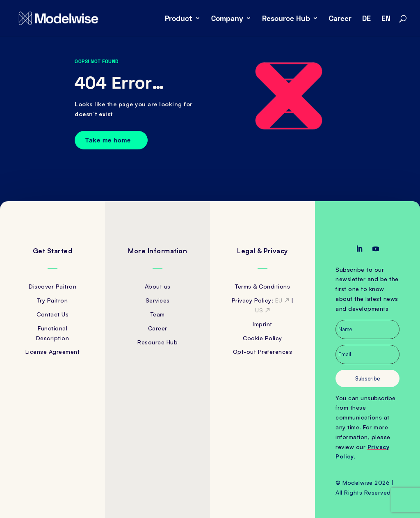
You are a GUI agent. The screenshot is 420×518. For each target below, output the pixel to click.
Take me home (108, 140)
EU (282, 300)
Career (340, 19)
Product (179, 19)
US (262, 310)
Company (227, 19)
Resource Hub (286, 19)
